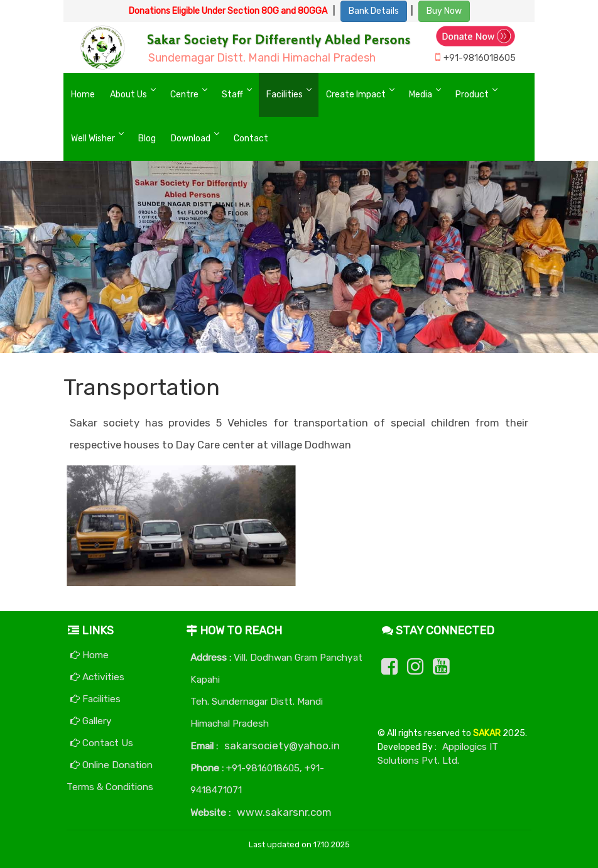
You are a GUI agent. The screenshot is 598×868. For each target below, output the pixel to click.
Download (191, 138)
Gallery (91, 721)
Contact (251, 138)
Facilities (285, 95)
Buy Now (444, 11)
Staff (232, 95)
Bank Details (374, 11)
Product (472, 95)
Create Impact (356, 95)
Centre (184, 95)
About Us (128, 95)
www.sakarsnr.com (284, 812)
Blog (147, 138)
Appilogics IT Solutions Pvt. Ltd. (438, 754)
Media (421, 95)
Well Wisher (93, 138)
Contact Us (102, 743)
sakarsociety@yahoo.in (282, 746)
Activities (97, 677)
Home (83, 95)
